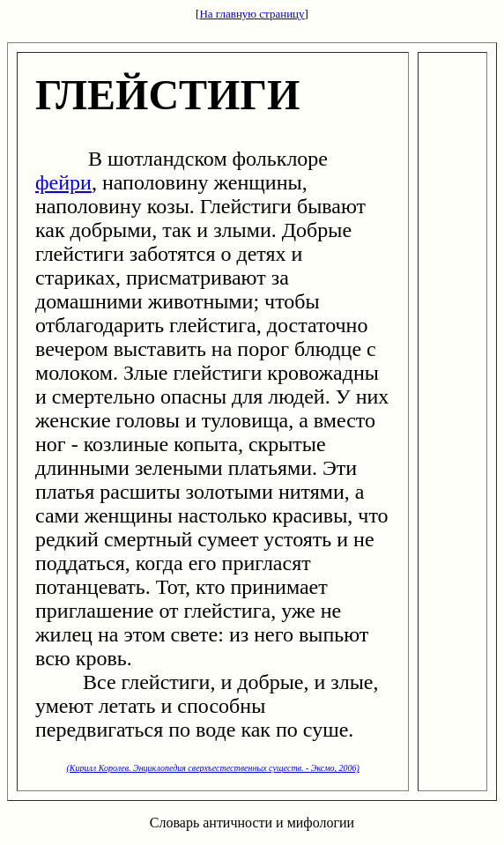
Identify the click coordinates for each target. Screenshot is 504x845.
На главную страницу (252, 14)
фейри (63, 182)
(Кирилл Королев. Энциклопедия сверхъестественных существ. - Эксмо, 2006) (213, 768)
